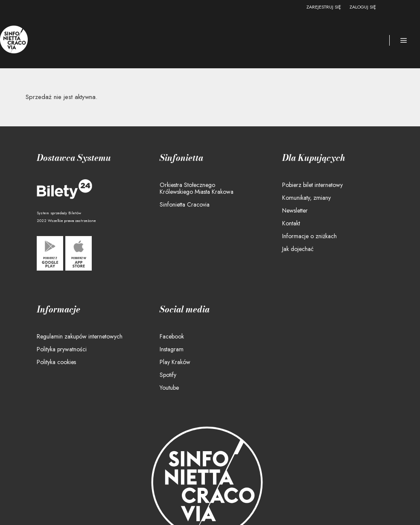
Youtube (169, 388)
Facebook (172, 336)
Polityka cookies (56, 362)
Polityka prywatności (62, 349)
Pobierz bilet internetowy (312, 185)
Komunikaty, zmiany (306, 198)
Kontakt (291, 223)
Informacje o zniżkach (309, 236)
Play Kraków (175, 362)
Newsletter (295, 210)
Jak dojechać (298, 249)
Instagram (172, 349)
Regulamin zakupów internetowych (80, 336)
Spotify (168, 375)
